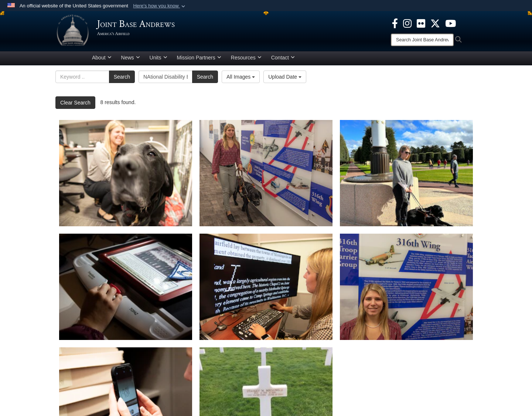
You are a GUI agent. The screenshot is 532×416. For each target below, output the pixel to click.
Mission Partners (199, 60)
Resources (246, 60)
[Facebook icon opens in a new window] (395, 23)
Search (122, 79)
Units (158, 60)
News (131, 60)
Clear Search (75, 105)
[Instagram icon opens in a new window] (407, 23)
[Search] (422, 40)
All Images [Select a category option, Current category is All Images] (241, 79)
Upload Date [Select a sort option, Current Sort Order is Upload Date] (285, 79)
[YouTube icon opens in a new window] (451, 23)
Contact (283, 60)
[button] (160, 6)
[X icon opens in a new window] (435, 23)
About (102, 60)
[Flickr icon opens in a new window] (421, 23)
